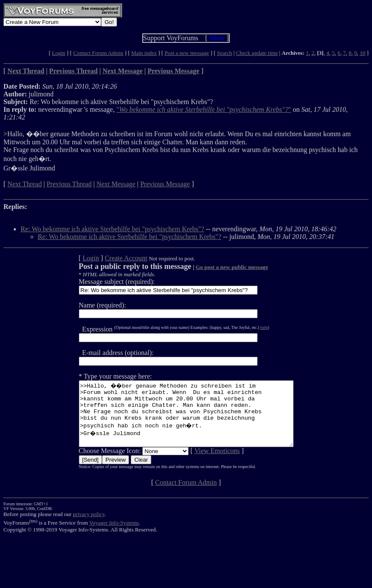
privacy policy (89, 527)
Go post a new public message (219, 267)
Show (217, 38)
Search (224, 53)
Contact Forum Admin (98, 53)
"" (204, 109)
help (251, 327)
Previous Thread (69, 184)
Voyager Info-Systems (114, 536)
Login (58, 53)
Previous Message (165, 184)
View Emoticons (204, 464)
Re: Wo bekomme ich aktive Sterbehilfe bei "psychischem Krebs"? (112, 229)
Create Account (113, 258)
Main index (144, 53)
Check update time (257, 53)
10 (362, 53)
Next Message (116, 184)
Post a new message (187, 53)
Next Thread (24, 184)
